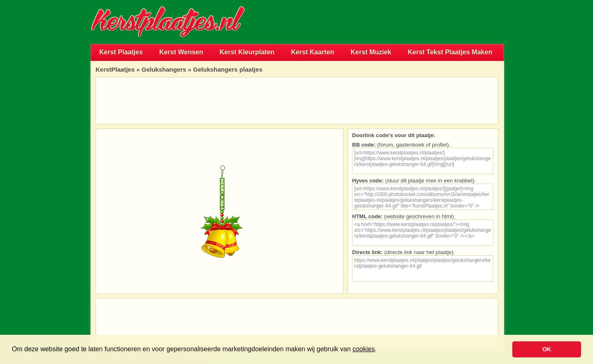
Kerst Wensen (181, 52)
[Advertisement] (408, 22)
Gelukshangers (164, 69)
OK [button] (547, 349)
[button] (380, 350)
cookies (364, 349)
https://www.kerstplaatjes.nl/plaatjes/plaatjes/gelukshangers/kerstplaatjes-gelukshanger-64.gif (423, 268)
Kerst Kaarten (313, 52)
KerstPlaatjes (115, 69)
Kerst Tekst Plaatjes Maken (450, 52)
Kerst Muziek (371, 52)
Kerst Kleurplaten (247, 52)
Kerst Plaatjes (121, 52)
